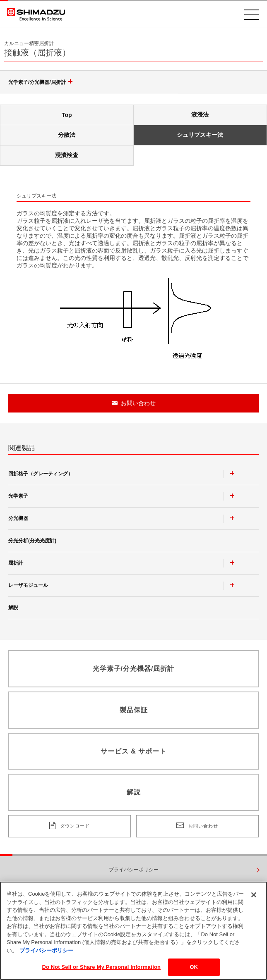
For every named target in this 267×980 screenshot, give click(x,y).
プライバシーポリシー (134, 870)
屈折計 (16, 563)
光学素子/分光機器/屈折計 (42, 82)
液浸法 (200, 114)
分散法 (67, 135)
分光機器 (18, 518)
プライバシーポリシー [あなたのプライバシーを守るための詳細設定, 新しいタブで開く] (46, 952)
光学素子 (18, 496)
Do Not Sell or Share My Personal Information (101, 969)
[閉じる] (254, 897)
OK (194, 969)
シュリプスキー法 (200, 135)
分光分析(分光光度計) (32, 541)
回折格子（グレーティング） (41, 474)
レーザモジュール (28, 585)
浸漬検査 (67, 155)
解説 (13, 608)
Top (67, 115)
